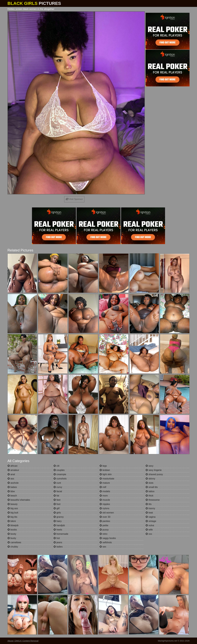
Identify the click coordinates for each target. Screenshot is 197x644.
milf (103, 487)
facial (58, 491)
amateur (13, 470)
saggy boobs (108, 538)
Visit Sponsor (74, 199)
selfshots (106, 542)
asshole (13, 483)
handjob (59, 525)
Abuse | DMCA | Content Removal (23, 641)
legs (103, 466)
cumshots (60, 479)
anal (11, 474)
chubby (13, 547)
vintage (151, 521)
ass (11, 479)
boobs (12, 530)
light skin (106, 474)
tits (149, 504)
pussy (104, 530)
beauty (12, 504)
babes (12, 487)
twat (149, 513)
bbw (11, 491)
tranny (150, 508)
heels (58, 530)
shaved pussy (154, 474)
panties (105, 521)
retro (103, 534)
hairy (58, 521)
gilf (57, 508)
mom (104, 496)
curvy (58, 487)
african (12, 466)
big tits (12, 517)
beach (12, 496)
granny (59, 517)
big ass (13, 508)
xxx (149, 534)
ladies (58, 547)
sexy (149, 466)
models (105, 491)
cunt (57, 483)
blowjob (13, 525)
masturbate (107, 479)
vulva (150, 525)
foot (57, 504)
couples (59, 470)
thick (149, 496)
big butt (13, 513)
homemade (61, 534)
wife (149, 530)
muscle (105, 500)
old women (107, 513)
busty (12, 538)
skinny (150, 479)
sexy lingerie (154, 470)
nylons (104, 508)
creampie (60, 474)
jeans (58, 542)
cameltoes (14, 542)
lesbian (105, 470)
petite (104, 525)
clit (56, 466)
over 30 (105, 517)
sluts (149, 483)
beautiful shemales (19, 500)
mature (105, 483)
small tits (152, 487)
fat (56, 496)
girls (57, 513)
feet (57, 500)
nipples (105, 504)
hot (57, 538)
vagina (151, 517)
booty (12, 534)
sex (103, 547)
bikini (12, 521)
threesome (153, 500)
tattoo (150, 491)
